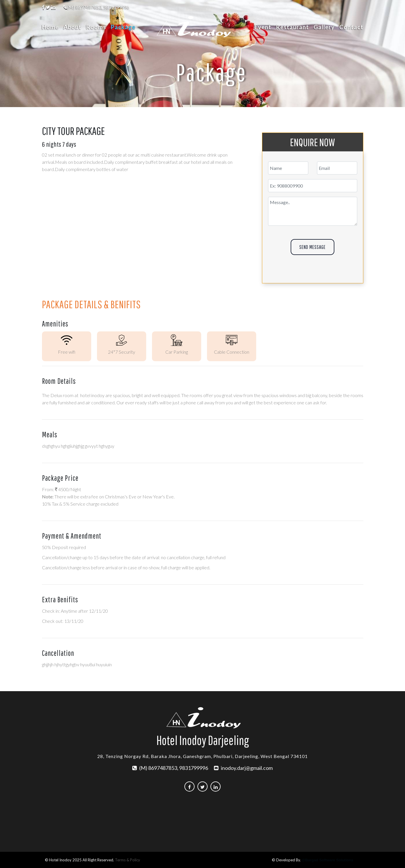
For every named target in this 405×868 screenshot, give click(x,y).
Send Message (313, 247)
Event (263, 27)
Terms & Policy (128, 860)
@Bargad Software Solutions (328, 860)
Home (52, 27)
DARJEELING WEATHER (202, 819)
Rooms (96, 27)
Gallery (324, 27)
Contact (351, 27)
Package (123, 27)
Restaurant (292, 27)
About (72, 27)
